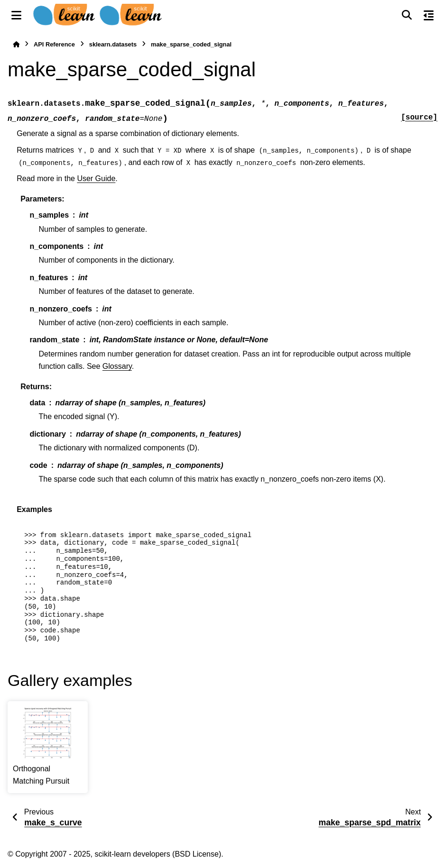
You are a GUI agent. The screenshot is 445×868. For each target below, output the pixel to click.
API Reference (54, 44)
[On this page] (429, 15)
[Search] (407, 15)
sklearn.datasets (113, 44)
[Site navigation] (16, 15)
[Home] (16, 44)
